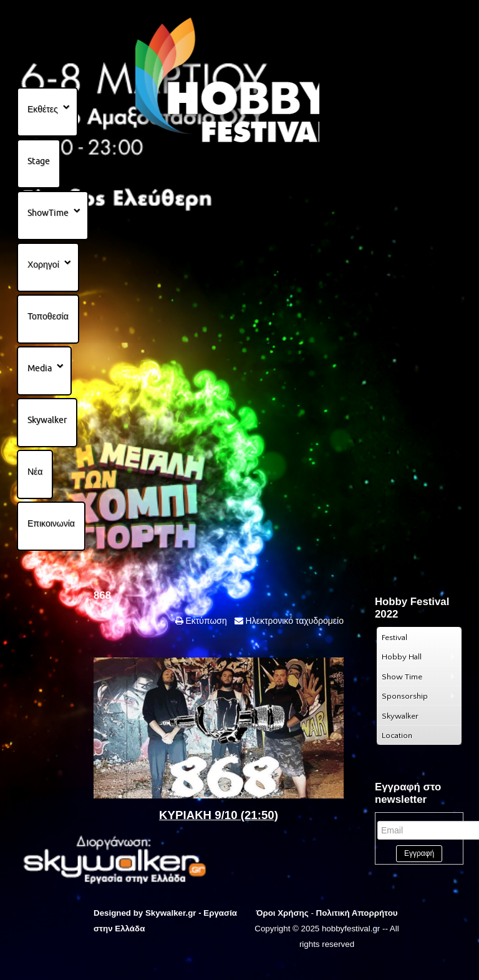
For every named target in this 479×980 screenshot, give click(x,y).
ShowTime (48, 213)
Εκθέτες (43, 109)
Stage (39, 161)
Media (40, 368)
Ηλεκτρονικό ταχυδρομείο (293, 621)
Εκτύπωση (205, 621)
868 (102, 595)
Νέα (35, 472)
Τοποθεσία (48, 316)
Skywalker (47, 420)
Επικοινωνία (51, 523)
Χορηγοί (43, 264)
